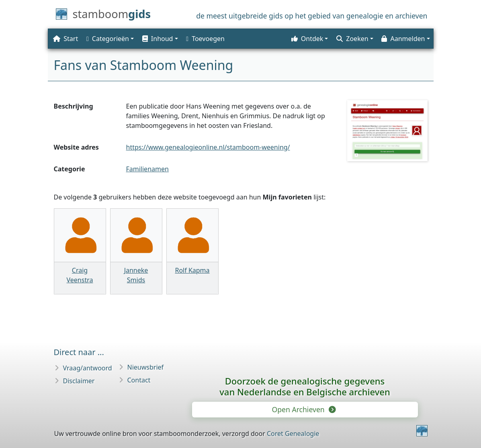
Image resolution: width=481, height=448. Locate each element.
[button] (159, 39)
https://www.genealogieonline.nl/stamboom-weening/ (208, 147)
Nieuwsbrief (146, 367)
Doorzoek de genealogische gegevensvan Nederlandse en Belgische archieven (305, 386)
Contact (139, 380)
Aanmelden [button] (403, 39)
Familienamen (147, 169)
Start (65, 39)
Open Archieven (303, 409)
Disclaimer (79, 381)
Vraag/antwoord (88, 368)
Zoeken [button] (352, 39)
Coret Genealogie (293, 434)
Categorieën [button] (108, 39)
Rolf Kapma (192, 270)
